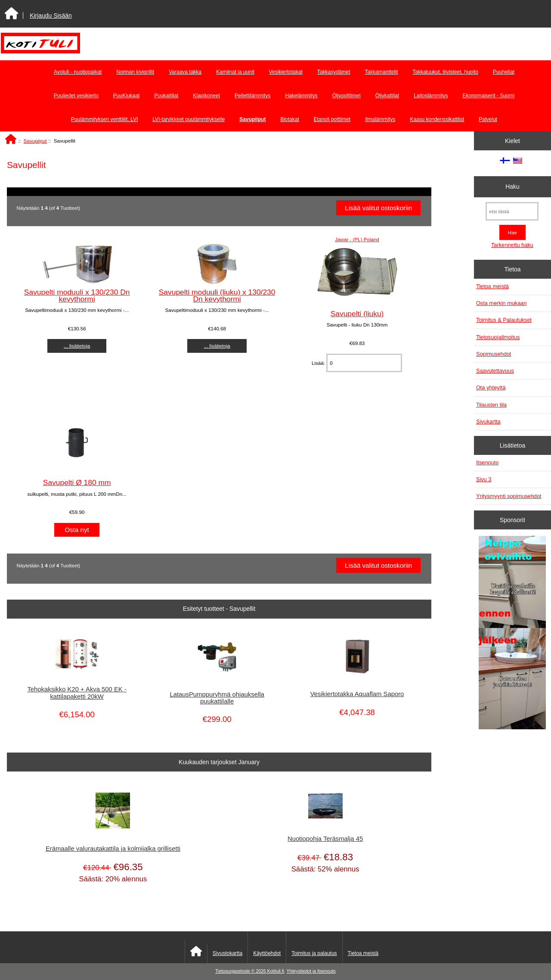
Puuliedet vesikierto (76, 96)
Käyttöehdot (267, 953)
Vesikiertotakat (286, 72)
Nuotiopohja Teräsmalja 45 (325, 839)
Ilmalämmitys (380, 119)
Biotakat (289, 119)
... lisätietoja (77, 346)
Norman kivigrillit (135, 72)
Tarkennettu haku (512, 245)
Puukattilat (166, 96)
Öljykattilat (387, 96)
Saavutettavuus (495, 371)
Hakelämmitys (301, 96)
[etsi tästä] (512, 211)
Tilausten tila (491, 405)
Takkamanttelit (382, 72)
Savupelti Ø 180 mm (77, 482)
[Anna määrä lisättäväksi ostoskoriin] (364, 363)
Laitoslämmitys (431, 96)
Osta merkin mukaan (501, 303)
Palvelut (488, 119)
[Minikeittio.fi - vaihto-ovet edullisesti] (512, 634)
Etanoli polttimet (332, 119)
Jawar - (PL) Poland (357, 239)
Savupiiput (35, 141)
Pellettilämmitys (252, 96)
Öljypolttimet (347, 96)
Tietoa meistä (492, 286)
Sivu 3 (484, 479)
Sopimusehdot (494, 354)
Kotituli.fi (276, 971)
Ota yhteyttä (491, 387)
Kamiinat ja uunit (235, 72)
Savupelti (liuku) (357, 314)
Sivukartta (488, 422)
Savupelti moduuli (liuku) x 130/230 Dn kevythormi (217, 296)
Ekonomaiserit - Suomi (488, 96)
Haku (512, 187)
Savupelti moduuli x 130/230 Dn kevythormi (77, 296)
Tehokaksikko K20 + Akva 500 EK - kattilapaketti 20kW (77, 693)
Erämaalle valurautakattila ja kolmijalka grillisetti (113, 849)
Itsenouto (487, 462)
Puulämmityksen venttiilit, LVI (104, 119)
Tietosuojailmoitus (498, 337)
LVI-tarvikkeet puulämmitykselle (189, 119)
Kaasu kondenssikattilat (437, 119)
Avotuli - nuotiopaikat (78, 72)
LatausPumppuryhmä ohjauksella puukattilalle (217, 698)
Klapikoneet (206, 96)
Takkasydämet (334, 72)
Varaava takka (185, 72)
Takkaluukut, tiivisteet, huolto (445, 72)
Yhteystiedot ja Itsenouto (311, 971)
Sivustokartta (228, 953)
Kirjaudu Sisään (51, 16)
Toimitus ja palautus (314, 953)
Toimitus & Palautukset (504, 320)
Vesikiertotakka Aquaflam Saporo (357, 694)
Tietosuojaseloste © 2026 (241, 971)
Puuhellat (504, 72)
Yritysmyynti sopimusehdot (509, 496)
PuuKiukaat (126, 96)
